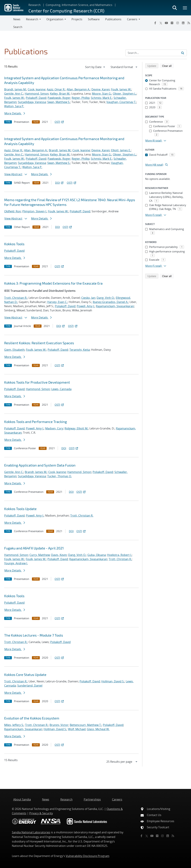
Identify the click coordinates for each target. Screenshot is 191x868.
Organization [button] (55, 19)
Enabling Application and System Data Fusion (40, 465)
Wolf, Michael (77, 729)
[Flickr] (172, 23)
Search (18, 27)
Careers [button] (132, 19)
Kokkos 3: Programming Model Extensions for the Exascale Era (53, 283)
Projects (77, 19)
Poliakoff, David (36, 98)
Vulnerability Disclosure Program (88, 856)
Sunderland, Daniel (30, 686)
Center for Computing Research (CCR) (66, 11)
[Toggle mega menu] (185, 8)
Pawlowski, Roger (59, 98)
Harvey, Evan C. (57, 302)
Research (35, 5)
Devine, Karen (101, 89)
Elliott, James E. (121, 150)
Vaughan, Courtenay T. (121, 102)
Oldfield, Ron (13, 211)
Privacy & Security (41, 813)
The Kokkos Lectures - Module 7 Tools (34, 635)
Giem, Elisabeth (14, 350)
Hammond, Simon (37, 94)
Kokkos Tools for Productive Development (37, 382)
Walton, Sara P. (14, 106)
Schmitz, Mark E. (102, 98)
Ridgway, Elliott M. (76, 428)
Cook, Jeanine (37, 89)
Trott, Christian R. (16, 298)
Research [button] (32, 19)
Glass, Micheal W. (98, 729)
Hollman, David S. (113, 681)
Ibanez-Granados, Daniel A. (111, 302)
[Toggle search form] (175, 8)
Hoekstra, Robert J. (119, 555)
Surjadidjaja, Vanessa (32, 102)
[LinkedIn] (183, 23)
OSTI (59, 122)
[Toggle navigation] (7, 23)
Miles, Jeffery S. (14, 725)
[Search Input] (156, 53)
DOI (60, 183)
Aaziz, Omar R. (56, 89)
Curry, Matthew (40, 555)
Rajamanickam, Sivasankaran (115, 306)
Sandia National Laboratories (31, 832)
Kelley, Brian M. (60, 94)
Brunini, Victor (59, 725)
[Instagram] (178, 23)
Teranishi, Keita (80, 350)
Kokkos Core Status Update (25, 675)
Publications (113, 19)
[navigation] (95, 67)
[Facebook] (155, 23)
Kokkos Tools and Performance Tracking (35, 422)
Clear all (168, 66)
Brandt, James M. (15, 89)
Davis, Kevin (59, 555)
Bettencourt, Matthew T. (86, 725)
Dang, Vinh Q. (106, 298)
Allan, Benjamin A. (78, 89)
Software (94, 19)
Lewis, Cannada (61, 389)
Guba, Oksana (97, 555)
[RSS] (173, 836)
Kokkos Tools (14, 244)
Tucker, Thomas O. (59, 476)
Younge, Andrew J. (16, 563)
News (17, 19)
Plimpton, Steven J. (35, 211)
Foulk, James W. (121, 89)
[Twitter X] (161, 23)
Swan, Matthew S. (59, 102)
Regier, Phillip (81, 98)
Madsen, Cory (54, 428)
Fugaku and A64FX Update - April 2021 (34, 548)
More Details (15, 113)
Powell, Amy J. (86, 306)
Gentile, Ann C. (14, 94)
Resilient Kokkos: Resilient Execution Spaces (39, 343)
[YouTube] (166, 23)
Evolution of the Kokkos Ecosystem (32, 718)
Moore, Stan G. (102, 94)
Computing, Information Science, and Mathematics (79, 5)
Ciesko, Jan (88, 298)
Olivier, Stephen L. (125, 94)
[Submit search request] (183, 53)
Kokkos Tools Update (20, 509)
